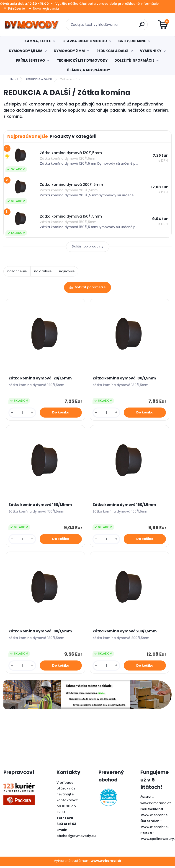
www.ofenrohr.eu (155, 818)
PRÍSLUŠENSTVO (31, 60)
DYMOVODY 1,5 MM (26, 51)
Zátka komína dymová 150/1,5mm (41, 506)
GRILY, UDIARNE (132, 41)
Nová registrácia (46, 8)
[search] (142, 26)
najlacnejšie (17, 271)
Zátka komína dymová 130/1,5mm (125, 379)
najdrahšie (43, 271)
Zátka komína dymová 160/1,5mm (125, 506)
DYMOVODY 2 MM (69, 51)
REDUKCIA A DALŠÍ (112, 51)
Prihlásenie (17, 8)
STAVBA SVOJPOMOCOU (85, 41)
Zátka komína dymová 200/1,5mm (125, 633)
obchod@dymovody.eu (76, 838)
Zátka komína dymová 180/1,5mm (41, 633)
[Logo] (31, 25)
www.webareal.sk (106, 863)
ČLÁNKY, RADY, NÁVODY (88, 70)
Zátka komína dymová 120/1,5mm (41, 379)
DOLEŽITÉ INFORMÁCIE (134, 60)
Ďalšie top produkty (88, 246)
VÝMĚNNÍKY (151, 51)
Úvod (14, 79)
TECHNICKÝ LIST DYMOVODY (82, 60)
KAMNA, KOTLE (38, 41)
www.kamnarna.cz (156, 806)
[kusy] (23, 413)
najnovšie (67, 271)
